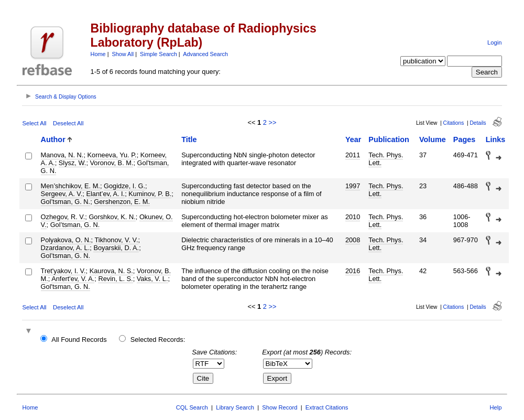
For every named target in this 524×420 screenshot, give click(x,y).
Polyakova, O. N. (66, 240)
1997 (353, 186)
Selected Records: (158, 340)
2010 (353, 217)
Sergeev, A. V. (62, 194)
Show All (123, 54)
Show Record (280, 407)
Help (495, 407)
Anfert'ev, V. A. (73, 279)
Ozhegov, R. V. (63, 217)
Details (478, 123)
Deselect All (68, 123)
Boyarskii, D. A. (116, 248)
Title (189, 139)
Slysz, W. (73, 163)
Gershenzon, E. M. (122, 202)
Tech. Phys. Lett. (386, 159)
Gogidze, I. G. (124, 186)
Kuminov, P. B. (150, 194)
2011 (353, 155)
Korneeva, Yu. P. (112, 155)
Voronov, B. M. (112, 163)
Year (353, 139)
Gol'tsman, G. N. (65, 287)
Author (53, 139)
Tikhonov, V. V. (117, 240)
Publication (389, 139)
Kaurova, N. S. (111, 271)
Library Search (235, 407)
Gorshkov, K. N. (112, 217)
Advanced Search (205, 54)
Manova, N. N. (62, 155)
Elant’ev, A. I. (105, 194)
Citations (454, 123)
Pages (464, 139)
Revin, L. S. (115, 279)
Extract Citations (327, 407)
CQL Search (192, 407)
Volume (433, 139)
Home (98, 54)
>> (272, 122)
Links (496, 139)
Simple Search (159, 54)
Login (494, 42)
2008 (353, 240)
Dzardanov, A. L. (65, 248)
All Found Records (79, 340)
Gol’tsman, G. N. (66, 202)
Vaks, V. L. (152, 279)
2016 (353, 271)
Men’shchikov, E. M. (70, 186)
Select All (35, 123)
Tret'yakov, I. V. (63, 271)
